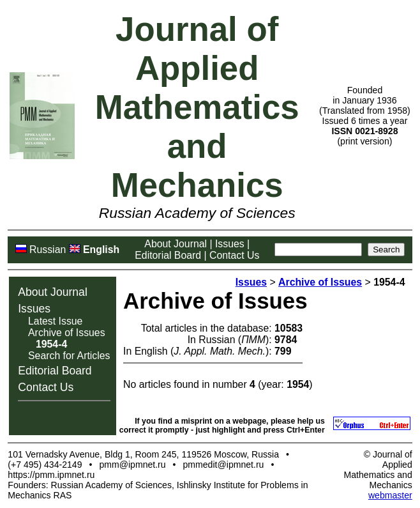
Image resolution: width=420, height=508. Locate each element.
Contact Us (234, 255)
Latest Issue (55, 321)
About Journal (176, 244)
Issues (230, 244)
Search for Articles (69, 356)
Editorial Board (168, 255)
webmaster (390, 495)
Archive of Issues (67, 333)
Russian (48, 250)
